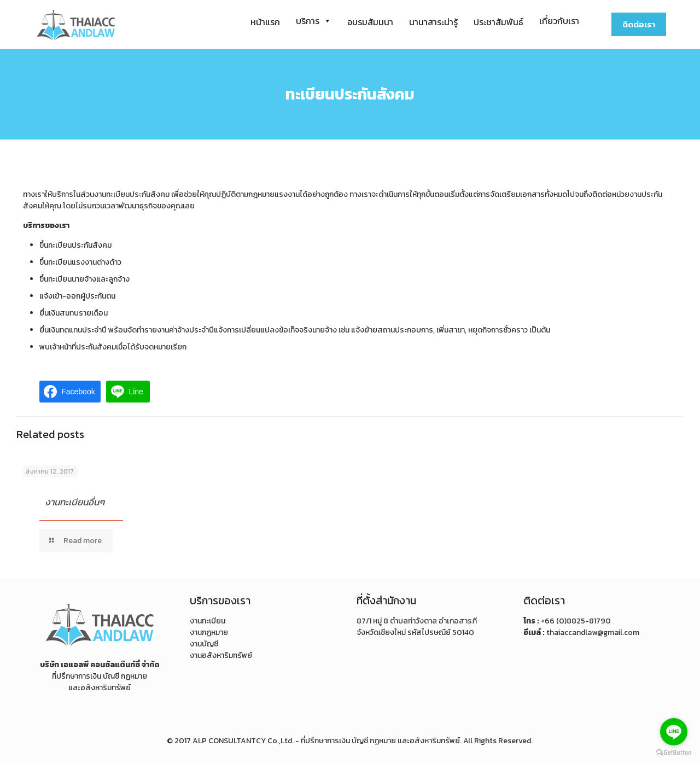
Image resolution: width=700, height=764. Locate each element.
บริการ (314, 21)
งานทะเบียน (208, 621)
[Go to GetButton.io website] (674, 753)
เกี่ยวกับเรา (559, 21)
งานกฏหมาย (209, 632)
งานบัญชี (204, 644)
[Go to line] (674, 732)
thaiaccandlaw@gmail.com (593, 632)
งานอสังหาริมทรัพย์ (221, 655)
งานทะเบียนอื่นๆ (75, 502)
